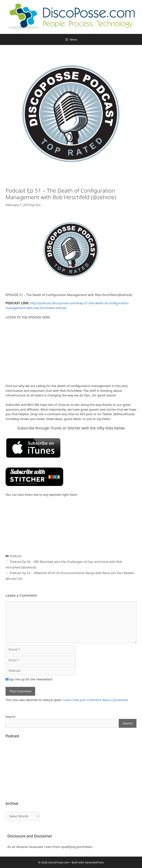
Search (11, 717)
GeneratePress (94, 862)
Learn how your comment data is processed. (96, 700)
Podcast (16, 556)
